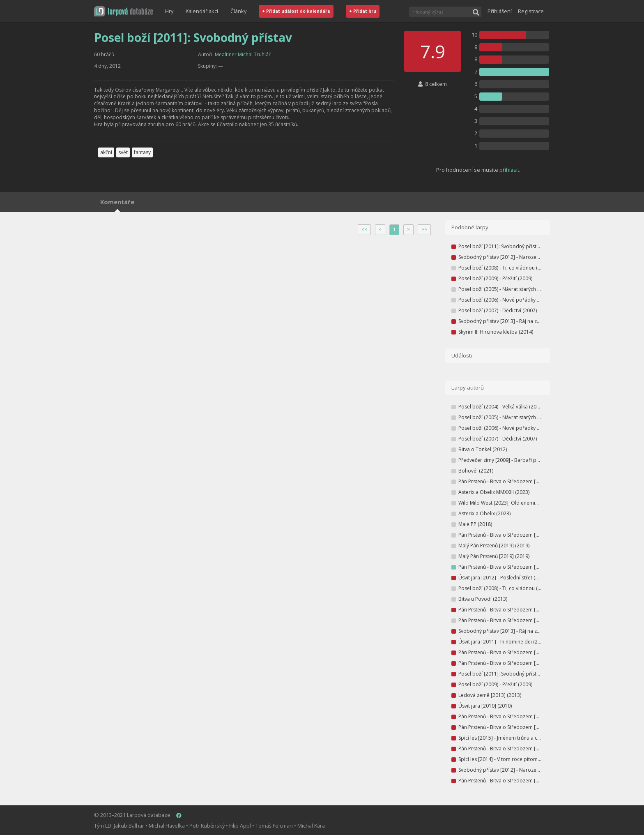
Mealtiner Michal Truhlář (243, 54)
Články (238, 11)
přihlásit (509, 170)
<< (364, 229)
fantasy (142, 152)
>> (424, 229)
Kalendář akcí (202, 11)
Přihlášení (500, 11)
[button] (123, 11)
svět (123, 152)
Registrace (531, 11)
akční (106, 152)
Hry (169, 11)
